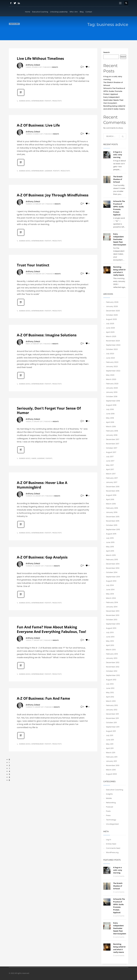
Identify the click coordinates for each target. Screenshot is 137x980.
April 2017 (110, 469)
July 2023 (110, 354)
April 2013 (110, 645)
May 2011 (110, 744)
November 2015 (113, 521)
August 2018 (111, 405)
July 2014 (110, 585)
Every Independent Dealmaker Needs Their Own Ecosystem (113, 100)
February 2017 (112, 478)
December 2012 (113, 662)
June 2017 (110, 461)
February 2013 (112, 654)
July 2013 (110, 632)
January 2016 (112, 512)
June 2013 (110, 637)
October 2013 (112, 620)
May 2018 (110, 418)
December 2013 (113, 611)
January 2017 (112, 482)
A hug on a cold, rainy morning (118, 155)
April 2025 (110, 332)
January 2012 (112, 710)
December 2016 (113, 487)
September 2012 (113, 675)
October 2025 (112, 315)
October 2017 (112, 448)
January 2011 (111, 761)
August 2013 (111, 628)
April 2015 (110, 551)
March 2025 (111, 336)
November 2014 (113, 568)
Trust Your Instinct (33, 265)
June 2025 (110, 328)
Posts (108, 811)
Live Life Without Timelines (40, 58)
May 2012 (110, 693)
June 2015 (110, 542)
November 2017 (113, 444)
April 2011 (110, 748)
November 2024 (113, 341)
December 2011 (112, 714)
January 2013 (112, 658)
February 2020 (112, 384)
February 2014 (112, 602)
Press (108, 815)
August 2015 (111, 534)
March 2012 (111, 701)
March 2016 (111, 504)
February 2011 (112, 757)
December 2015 (113, 517)
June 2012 (110, 688)
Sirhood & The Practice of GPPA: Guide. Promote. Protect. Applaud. (114, 91)
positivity (48, 101)
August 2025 (111, 319)
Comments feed (113, 848)
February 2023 (112, 362)
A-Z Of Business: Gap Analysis (42, 557)
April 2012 (110, 697)
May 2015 (110, 547)
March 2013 (111, 650)
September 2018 (113, 401)
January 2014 (112, 607)
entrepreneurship (38, 101)
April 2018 (110, 422)
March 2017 (111, 474)
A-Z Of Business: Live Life (38, 125)
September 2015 (113, 529)
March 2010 (111, 770)
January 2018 (112, 435)
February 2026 (112, 302)
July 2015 (110, 538)
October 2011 (111, 723)
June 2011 (110, 740)
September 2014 (113, 577)
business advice (25, 101)
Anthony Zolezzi (33, 65)
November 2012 (113, 667)
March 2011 (111, 753)
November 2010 (113, 765)
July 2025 (110, 324)
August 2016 (111, 495)
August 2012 (111, 680)
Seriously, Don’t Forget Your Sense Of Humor (49, 411)
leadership (48, 171)
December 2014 (113, 564)
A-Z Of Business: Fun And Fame (43, 698)
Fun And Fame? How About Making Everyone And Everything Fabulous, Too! (51, 629)
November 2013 (113, 615)
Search (106, 52)
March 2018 (111, 427)
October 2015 (112, 525)
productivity (57, 101)
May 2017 (110, 465)
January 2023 (112, 366)
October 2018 (112, 396)
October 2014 (112, 572)
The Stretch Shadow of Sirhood (118, 179)
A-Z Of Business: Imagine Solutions (47, 335)
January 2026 (112, 306)
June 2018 (110, 414)
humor (34, 458)
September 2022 (113, 371)
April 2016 (110, 499)
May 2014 (110, 594)
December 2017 (113, 439)
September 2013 (113, 624)
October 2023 (112, 349)
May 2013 (110, 641)
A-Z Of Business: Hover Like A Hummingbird (42, 485)
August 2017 (111, 452)
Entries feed (111, 844)
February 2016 (112, 508)
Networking (111, 803)
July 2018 (110, 409)
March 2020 (111, 379)
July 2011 (110, 735)
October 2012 (112, 671)
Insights (55, 67)
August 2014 (111, 581)
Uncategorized (112, 824)
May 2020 (110, 375)
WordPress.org (112, 852)
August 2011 (111, 731)
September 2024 (113, 345)
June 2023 (110, 358)
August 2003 (111, 774)
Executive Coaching (115, 790)
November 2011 (112, 718)
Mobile (109, 798)
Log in (109, 840)
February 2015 (112, 560)
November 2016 (113, 491)
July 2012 (110, 684)
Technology (111, 820)
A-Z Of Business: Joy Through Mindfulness (53, 195)
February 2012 (112, 705)
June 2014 (110, 590)
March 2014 (111, 598)
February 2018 (112, 431)
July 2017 (110, 457)
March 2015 (111, 555)
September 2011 (113, 727)
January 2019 (112, 392)
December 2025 (113, 311)
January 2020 (112, 388)
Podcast (110, 807)
